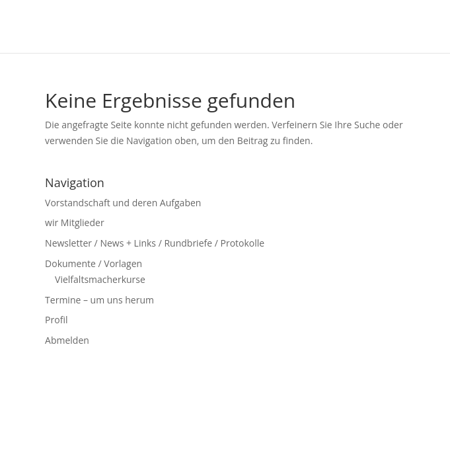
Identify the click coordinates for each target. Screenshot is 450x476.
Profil (56, 320)
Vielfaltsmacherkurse (100, 279)
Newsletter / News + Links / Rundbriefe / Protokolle (155, 243)
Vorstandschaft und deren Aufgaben (123, 203)
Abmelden (67, 340)
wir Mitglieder (75, 222)
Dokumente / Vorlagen (94, 263)
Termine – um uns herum (99, 300)
